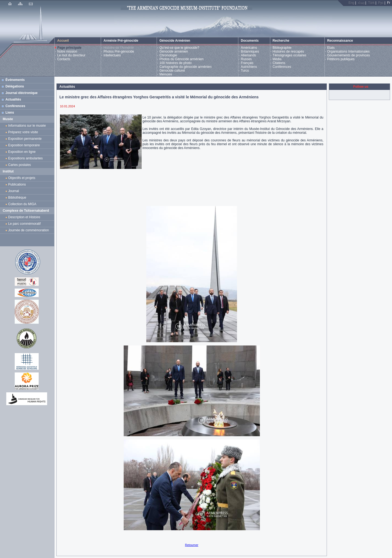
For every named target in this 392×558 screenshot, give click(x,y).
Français (247, 63)
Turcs (245, 71)
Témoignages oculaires (290, 55)
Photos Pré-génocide (119, 51)
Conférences (282, 67)
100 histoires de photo (175, 63)
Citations (279, 63)
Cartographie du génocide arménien (185, 67)
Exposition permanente (25, 139)
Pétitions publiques (341, 59)
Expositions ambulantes (26, 158)
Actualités (13, 99)
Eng (351, 3)
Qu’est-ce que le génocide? (179, 48)
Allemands (248, 55)
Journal (14, 191)
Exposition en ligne (23, 152)
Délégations (15, 86)
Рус (381, 3)
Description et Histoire (24, 217)
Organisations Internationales (348, 51)
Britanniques (250, 51)
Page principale (69, 48)
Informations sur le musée (27, 126)
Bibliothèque (17, 198)
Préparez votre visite (23, 132)
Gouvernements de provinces (349, 55)
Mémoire (166, 74)
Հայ (361, 3)
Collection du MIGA (22, 204)
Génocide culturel (172, 71)
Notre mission (67, 51)
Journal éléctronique (22, 93)
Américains (249, 48)
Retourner (192, 545)
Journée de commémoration (28, 230)
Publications (17, 184)
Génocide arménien (174, 51)
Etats (331, 48)
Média (277, 59)
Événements (15, 80)
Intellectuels (112, 55)
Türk (371, 3)
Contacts (64, 59)
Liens (10, 113)
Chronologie (168, 55)
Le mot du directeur (71, 55)
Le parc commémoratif (24, 224)
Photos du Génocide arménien (181, 59)
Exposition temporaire (24, 145)
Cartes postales (20, 165)
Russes (246, 59)
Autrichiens (249, 67)
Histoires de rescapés (288, 51)
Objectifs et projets (22, 178)
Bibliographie (282, 48)
